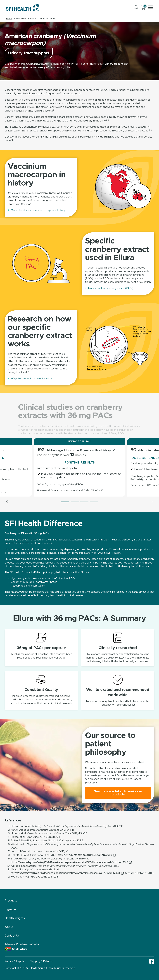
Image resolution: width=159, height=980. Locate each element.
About (9, 927)
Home (9, 18)
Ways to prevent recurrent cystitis (32, 379)
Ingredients (12, 910)
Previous (7, 502)
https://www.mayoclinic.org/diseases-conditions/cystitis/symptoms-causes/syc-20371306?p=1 (65, 873)
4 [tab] (94, 502)
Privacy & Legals (14, 961)
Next (152, 502)
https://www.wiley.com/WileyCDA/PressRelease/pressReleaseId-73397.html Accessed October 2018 (69, 862)
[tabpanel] (79, 467)
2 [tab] (75, 502)
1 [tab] (65, 502)
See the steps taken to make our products (118, 793)
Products (11, 901)
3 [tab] (84, 502)
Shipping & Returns (41, 961)
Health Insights (15, 918)
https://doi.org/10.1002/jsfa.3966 (93, 855)
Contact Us (12, 936)
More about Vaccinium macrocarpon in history (38, 210)
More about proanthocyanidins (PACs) (111, 288)
